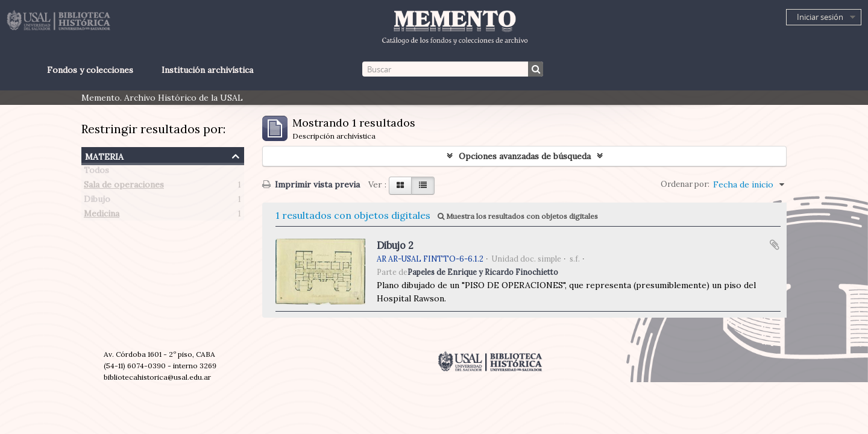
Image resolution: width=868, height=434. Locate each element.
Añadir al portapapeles (775, 245)
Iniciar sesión (820, 17)
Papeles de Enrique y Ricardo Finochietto (483, 272)
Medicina (102, 216)
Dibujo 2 (395, 245)
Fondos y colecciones (90, 70)
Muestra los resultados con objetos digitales (518, 216)
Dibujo (97, 201)
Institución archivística (207, 70)
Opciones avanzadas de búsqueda (525, 156)
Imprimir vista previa (311, 184)
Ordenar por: (685, 184)
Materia (104, 155)
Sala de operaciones (124, 187)
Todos (96, 172)
